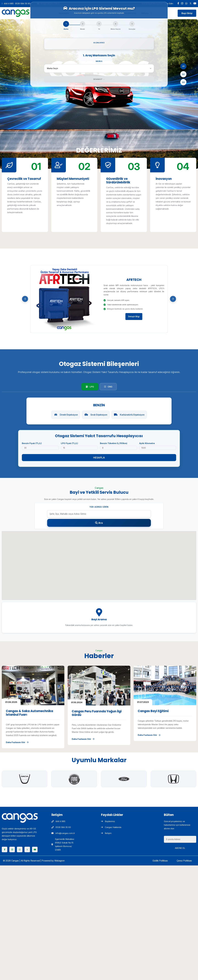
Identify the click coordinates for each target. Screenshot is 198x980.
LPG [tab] (90, 387)
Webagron (59, 861)
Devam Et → (99, 79)
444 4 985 (9, 4)
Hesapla (99, 458)
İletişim (106, 833)
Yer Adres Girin (99, 507)
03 (183, 82)
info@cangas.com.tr (63, 833)
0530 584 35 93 (23, 4)
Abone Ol (180, 848)
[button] (25, 299)
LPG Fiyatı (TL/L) (69, 443)
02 (183, 74)
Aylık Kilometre (147, 443)
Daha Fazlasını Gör (17, 742)
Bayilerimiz (108, 821)
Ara (99, 523)
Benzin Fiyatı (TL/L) (32, 443)
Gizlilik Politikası (160, 861)
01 (183, 66)
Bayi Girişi (187, 13)
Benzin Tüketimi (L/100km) (114, 443)
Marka (99, 61)
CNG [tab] (108, 387)
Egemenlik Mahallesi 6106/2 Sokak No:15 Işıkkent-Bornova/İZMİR (63, 844)
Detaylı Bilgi (134, 318)
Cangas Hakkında (111, 827)
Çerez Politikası (184, 861)
